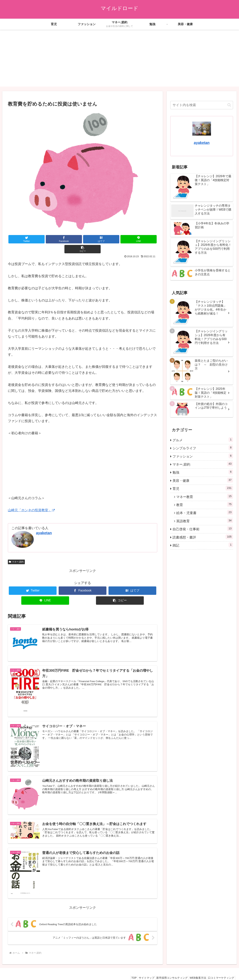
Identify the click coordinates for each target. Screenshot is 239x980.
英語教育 (205, 521)
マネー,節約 (16, 552)
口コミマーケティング (220, 969)
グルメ (203, 440)
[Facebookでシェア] (53, 239)
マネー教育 (205, 496)
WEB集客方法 (195, 969)
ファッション (203, 456)
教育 (205, 504)
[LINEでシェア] (112, 239)
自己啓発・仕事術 (203, 529)
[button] (142, 239)
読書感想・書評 (203, 537)
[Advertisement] (119, 60)
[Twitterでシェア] (23, 239)
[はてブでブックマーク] (83, 239)
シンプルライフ (203, 448)
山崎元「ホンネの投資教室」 (31, 500)
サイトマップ (140, 969)
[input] (202, 105)
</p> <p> (19, 455)
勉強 (203, 472)
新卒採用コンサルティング (167, 969)
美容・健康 (203, 480)
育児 (203, 488)
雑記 (203, 545)
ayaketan (44, 523)
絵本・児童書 (205, 512)
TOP (125, 969)
